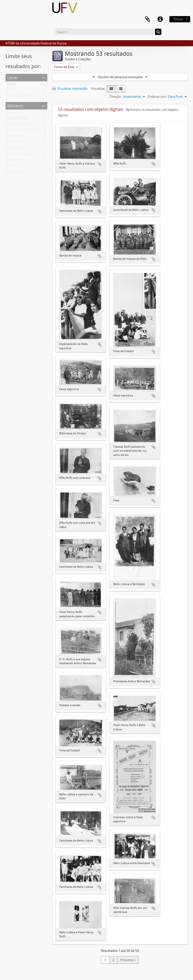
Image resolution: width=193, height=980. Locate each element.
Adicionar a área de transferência (100, 164)
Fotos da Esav (17, 119)
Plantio (12, 167)
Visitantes (14, 143)
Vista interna (16, 173)
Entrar (178, 19)
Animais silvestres (20, 155)
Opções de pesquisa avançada (120, 77)
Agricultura (15, 137)
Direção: (116, 96)
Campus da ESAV (19, 96)
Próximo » (128, 960)
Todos (11, 84)
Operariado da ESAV (21, 131)
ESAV (10, 90)
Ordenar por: (157, 96)
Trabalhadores (17, 161)
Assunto (15, 105)
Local (12, 77)
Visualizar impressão (70, 88)
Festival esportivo (20, 125)
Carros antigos (17, 149)
